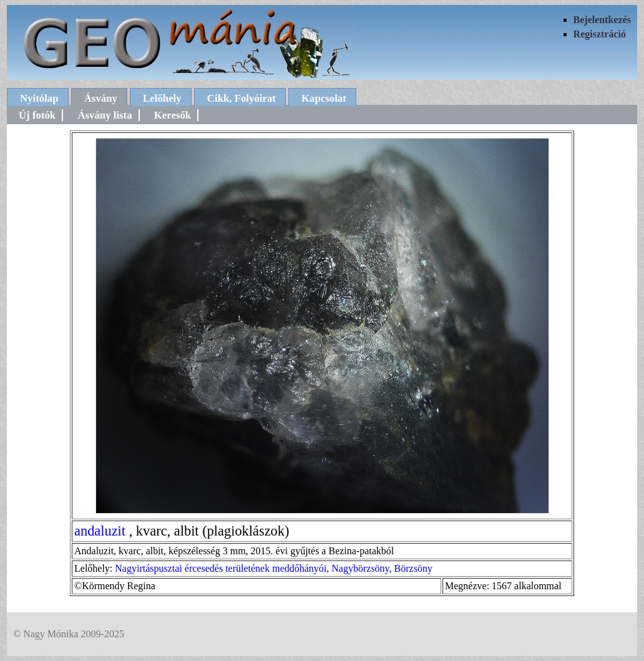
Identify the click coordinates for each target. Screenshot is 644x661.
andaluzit (100, 531)
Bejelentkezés (602, 20)
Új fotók (37, 115)
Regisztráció (600, 34)
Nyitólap (39, 98)
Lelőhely (162, 98)
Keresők (173, 115)
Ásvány (101, 98)
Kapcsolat (324, 98)
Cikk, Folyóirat (241, 98)
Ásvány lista (105, 115)
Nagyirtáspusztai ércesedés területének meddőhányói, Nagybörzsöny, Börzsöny (274, 568)
